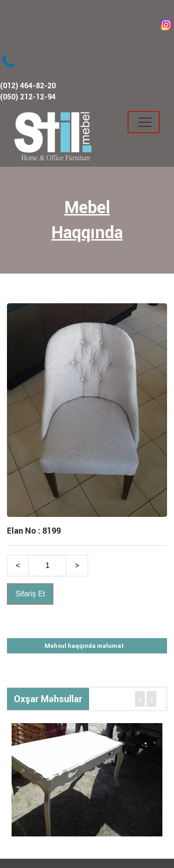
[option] (87, 780)
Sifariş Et (30, 594)
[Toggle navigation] (144, 122)
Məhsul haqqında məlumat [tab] (84, 646)
